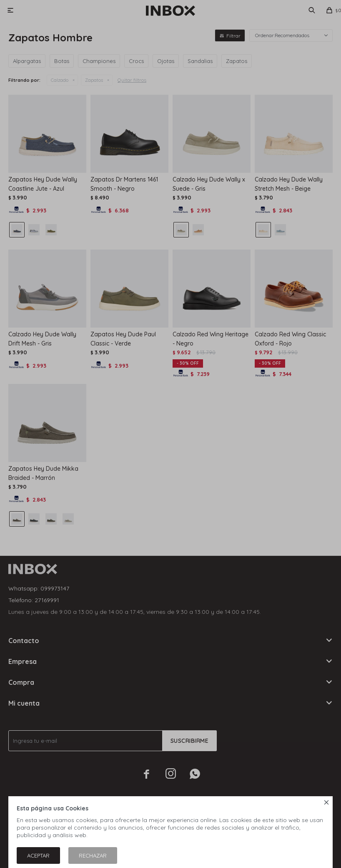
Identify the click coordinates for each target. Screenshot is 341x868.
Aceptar (38, 855)
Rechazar (93, 855)
